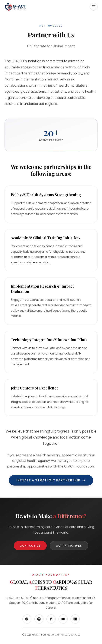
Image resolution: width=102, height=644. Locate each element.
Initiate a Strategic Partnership (51, 480)
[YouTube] (63, 619)
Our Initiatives (69, 546)
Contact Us (30, 546)
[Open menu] (94, 7)
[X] (51, 619)
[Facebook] (27, 619)
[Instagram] (39, 619)
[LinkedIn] (75, 619)
